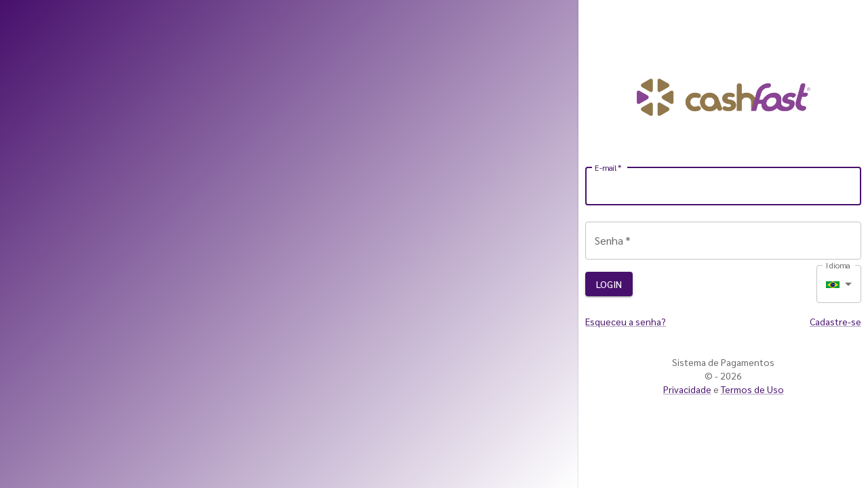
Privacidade (687, 389)
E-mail (608, 167)
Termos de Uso (752, 389)
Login (609, 284)
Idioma (838, 265)
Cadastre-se (835, 321)
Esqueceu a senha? (626, 321)
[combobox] (839, 284)
